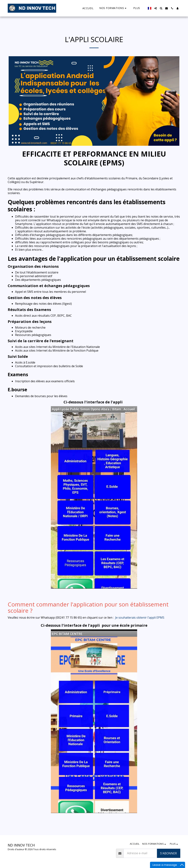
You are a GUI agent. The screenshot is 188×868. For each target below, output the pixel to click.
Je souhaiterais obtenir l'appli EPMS (140, 618)
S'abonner (168, 853)
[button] (113, 8)
